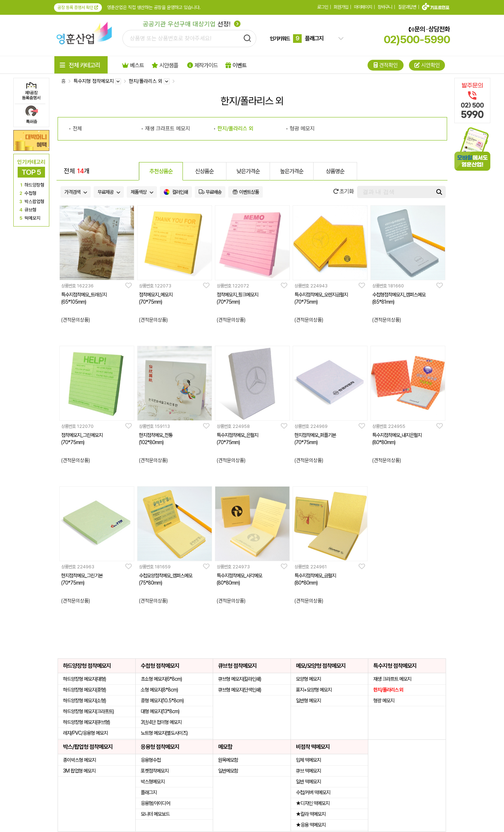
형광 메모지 (302, 129)
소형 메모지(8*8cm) (159, 690)
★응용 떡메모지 (311, 825)
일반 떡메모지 (308, 782)
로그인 (323, 7)
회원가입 (341, 7)
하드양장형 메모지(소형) (84, 701)
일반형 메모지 (308, 701)
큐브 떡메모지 (308, 771)
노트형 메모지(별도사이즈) (164, 733)
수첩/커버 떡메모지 (313, 792)
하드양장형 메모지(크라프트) (88, 711)
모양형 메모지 (308, 679)
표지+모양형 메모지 (314, 690)
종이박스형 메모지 (79, 760)
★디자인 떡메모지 (313, 803)
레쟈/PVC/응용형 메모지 (85, 733)
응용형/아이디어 (155, 803)
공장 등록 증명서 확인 (78, 8)
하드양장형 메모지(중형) (84, 690)
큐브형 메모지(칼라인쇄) (240, 679)
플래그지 (149, 792)
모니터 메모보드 (155, 814)
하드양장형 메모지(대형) (84, 679)
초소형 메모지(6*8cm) (161, 679)
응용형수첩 (151, 760)
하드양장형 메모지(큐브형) (86, 722)
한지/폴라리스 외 (235, 129)
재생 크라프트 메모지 (168, 129)
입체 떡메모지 (308, 760)
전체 (77, 129)
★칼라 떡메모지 (311, 814)
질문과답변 (407, 7)
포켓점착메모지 (155, 771)
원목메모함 (228, 760)
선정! (192, 24)
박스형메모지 (153, 782)
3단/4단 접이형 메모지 (161, 722)
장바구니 (385, 7)
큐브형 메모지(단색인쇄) (240, 690)
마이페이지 (363, 7)
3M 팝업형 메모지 (79, 771)
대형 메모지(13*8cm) (160, 711)
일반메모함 (228, 771)
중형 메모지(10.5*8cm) (162, 701)
